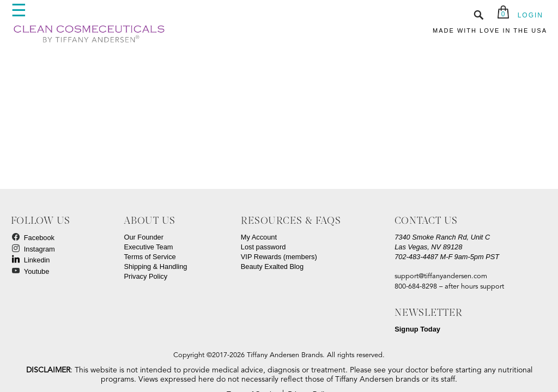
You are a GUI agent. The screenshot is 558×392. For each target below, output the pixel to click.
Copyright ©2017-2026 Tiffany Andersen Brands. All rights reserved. (279, 355)
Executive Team (148, 247)
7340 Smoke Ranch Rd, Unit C (442, 237)
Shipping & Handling (155, 267)
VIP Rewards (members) (279, 257)
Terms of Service (150, 257)
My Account (259, 237)
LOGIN (530, 15)
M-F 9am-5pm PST (448, 257)
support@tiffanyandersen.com (441, 276)
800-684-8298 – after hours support (449, 287)
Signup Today (417, 329)
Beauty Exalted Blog (272, 267)
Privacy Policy (145, 276)
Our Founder (144, 237)
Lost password (263, 247)
